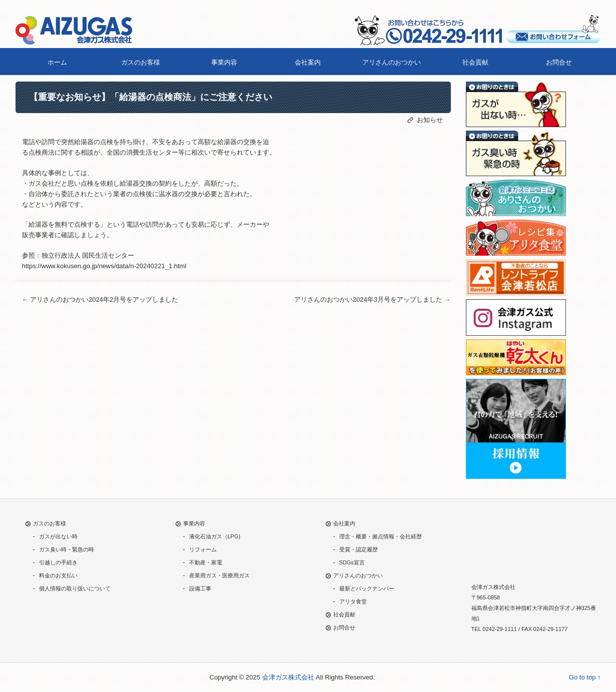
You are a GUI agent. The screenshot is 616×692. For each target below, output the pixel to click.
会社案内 (308, 62)
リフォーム (203, 549)
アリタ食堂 (353, 601)
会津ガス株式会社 (288, 677)
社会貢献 (475, 62)
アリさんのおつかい (392, 62)
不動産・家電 (206, 562)
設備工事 (200, 588)
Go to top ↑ (585, 677)
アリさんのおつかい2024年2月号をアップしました (100, 299)
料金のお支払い (58, 575)
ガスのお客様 (141, 62)
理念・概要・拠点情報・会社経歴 (381, 536)
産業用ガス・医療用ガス (219, 575)
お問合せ (559, 62)
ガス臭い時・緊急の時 (67, 549)
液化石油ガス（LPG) (215, 536)
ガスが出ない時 (58, 536)
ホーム (57, 62)
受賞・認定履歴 (359, 549)
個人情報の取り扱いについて (75, 588)
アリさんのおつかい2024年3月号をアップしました (369, 299)
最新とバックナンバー (367, 588)
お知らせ (430, 120)
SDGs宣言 (352, 562)
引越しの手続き (58, 562)
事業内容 (224, 62)
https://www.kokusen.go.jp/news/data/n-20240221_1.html (104, 266)
